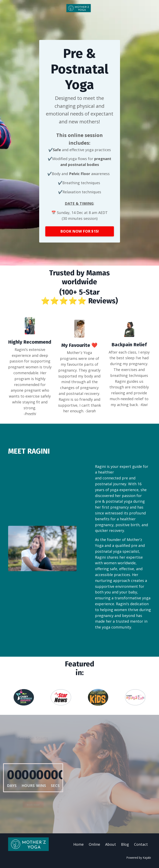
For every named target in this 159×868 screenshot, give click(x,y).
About (111, 844)
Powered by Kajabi (139, 858)
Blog (125, 844)
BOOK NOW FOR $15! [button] (79, 231)
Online (94, 844)
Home (78, 844)
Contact (141, 844)
